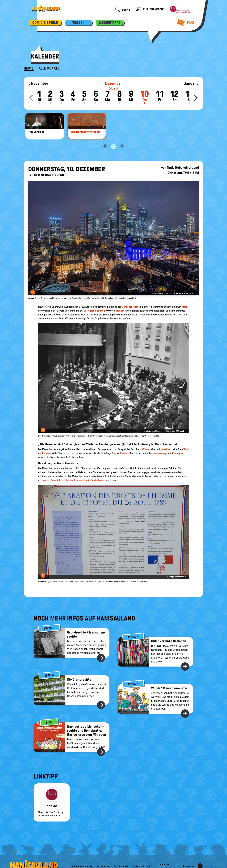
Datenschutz (121, 857)
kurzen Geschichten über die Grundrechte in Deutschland (73, 471)
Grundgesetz (179, 444)
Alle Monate (49, 68)
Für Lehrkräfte (150, 10)
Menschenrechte (131, 297)
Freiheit (163, 440)
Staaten (120, 301)
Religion (47, 444)
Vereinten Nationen (94, 301)
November (38, 83)
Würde (145, 440)
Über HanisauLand (82, 857)
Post (187, 22)
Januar (191, 83)
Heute (29, 68)
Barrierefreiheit (143, 857)
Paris (184, 297)
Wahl (186, 440)
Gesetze (124, 444)
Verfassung (160, 444)
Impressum (103, 857)
